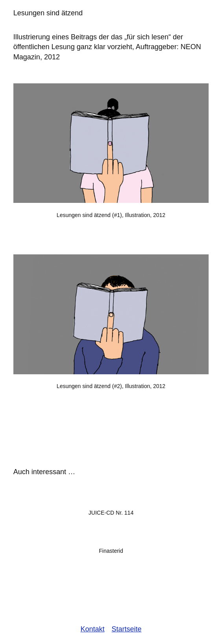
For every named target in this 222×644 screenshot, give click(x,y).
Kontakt (92, 629)
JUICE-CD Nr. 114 (111, 513)
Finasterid (111, 551)
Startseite (127, 629)
